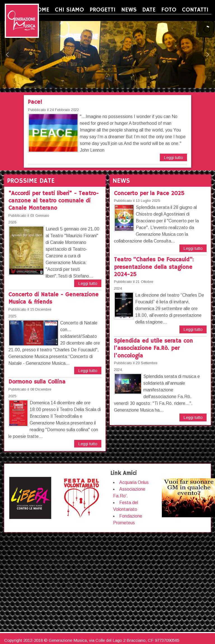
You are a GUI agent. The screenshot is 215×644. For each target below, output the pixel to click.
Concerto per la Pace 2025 (149, 194)
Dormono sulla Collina (37, 382)
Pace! (35, 102)
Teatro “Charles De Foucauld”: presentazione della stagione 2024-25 (154, 267)
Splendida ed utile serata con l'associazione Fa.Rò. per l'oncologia (153, 348)
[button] (7, 55)
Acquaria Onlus (134, 482)
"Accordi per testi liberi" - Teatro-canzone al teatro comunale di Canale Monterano (54, 201)
